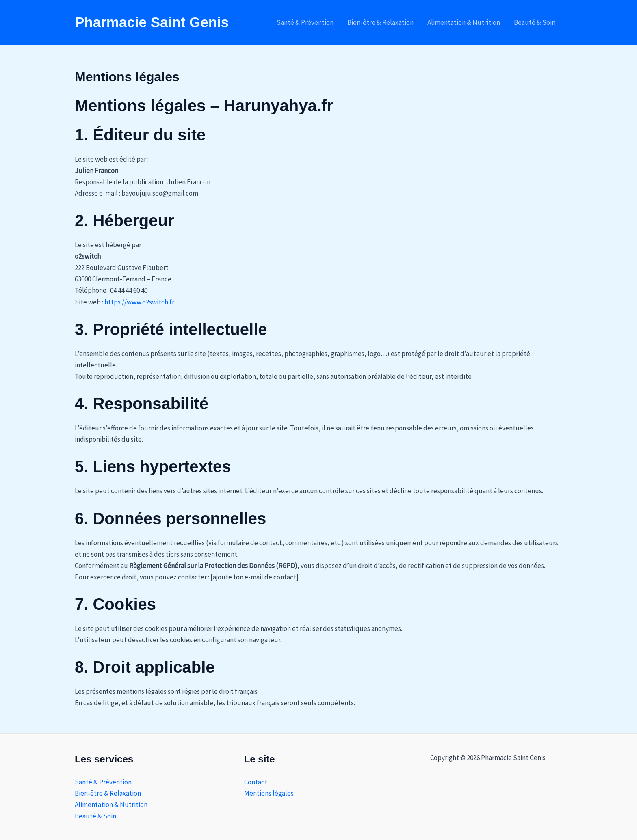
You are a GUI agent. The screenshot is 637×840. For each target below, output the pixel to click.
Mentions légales (269, 793)
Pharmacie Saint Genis (152, 22)
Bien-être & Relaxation (380, 22)
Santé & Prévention (305, 22)
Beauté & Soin (535, 22)
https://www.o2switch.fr (139, 302)
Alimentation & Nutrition (464, 22)
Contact (256, 782)
